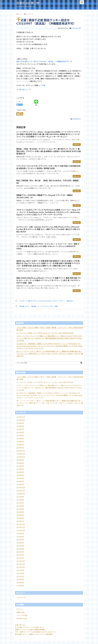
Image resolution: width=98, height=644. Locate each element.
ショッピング (76, 28)
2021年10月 (21, 567)
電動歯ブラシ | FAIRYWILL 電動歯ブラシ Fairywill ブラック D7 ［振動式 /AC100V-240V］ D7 (44, 196)
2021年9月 (20, 570)
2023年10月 (21, 494)
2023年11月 (21, 491)
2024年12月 (21, 451)
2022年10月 (21, 530)
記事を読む (77, 145)
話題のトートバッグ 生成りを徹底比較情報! (30, 630)
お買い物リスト (20, 625)
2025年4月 (20, 438)
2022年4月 (20, 549)
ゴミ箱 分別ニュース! (24, 89)
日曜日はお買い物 (28, 3)
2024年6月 (20, 469)
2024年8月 (20, 463)
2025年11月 (21, 417)
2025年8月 (20, 426)
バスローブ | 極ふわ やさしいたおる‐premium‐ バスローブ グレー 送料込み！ (45, 301)
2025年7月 (20, 429)
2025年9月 (20, 423)
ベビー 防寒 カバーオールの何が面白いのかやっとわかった (35, 632)
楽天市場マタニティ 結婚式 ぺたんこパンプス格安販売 (34, 634)
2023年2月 (20, 518)
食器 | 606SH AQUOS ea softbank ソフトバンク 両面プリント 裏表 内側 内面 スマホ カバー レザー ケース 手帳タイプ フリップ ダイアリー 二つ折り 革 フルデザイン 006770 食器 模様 (48, 280)
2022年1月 (20, 558)
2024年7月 (20, 466)
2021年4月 (20, 586)
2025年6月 (20, 432)
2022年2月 (20, 555)
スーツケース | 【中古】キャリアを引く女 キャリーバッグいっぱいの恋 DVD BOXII (45, 333)
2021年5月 (20, 583)
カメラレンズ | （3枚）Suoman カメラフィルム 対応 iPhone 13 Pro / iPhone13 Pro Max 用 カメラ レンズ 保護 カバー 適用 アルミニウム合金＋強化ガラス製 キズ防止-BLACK (48, 229)
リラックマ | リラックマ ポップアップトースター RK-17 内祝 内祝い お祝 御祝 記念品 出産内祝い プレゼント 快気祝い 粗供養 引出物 (48, 167)
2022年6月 (20, 543)
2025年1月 (20, 448)
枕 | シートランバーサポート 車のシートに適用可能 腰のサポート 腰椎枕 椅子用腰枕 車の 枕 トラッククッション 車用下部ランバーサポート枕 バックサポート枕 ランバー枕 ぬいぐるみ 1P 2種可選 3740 (50, 354)
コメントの (22, 615)
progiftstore (76, 119)
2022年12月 (21, 524)
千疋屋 (43, 85)
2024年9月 (20, 460)
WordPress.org (22, 618)
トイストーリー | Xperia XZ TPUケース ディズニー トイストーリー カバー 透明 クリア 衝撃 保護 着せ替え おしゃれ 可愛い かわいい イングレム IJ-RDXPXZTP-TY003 (48, 246)
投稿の (20, 612)
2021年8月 (20, 573)
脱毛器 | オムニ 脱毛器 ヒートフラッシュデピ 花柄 (36, 306)
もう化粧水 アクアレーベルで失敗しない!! (29, 627)
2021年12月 (21, 561)
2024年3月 (20, 478)
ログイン (20, 609)
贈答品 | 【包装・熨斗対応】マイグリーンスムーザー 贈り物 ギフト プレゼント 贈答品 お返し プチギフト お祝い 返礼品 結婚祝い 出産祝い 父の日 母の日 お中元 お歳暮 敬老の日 (49, 151)
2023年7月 (20, 503)
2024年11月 (21, 454)
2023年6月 (20, 506)
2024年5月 (20, 472)
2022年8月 (20, 537)
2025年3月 (20, 442)
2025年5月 (20, 435)
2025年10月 (21, 420)
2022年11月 (21, 527)
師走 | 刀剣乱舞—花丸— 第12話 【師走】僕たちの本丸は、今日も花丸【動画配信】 (47, 182)
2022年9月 (20, 533)
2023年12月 (21, 488)
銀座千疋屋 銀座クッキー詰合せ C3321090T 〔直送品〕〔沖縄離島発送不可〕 (43, 61)
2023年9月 (20, 497)
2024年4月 (20, 475)
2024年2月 (20, 481)
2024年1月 (20, 484)
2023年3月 (20, 515)
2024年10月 (21, 457)
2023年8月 (20, 500)
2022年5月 (20, 546)
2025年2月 (20, 445)
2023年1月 (20, 521)
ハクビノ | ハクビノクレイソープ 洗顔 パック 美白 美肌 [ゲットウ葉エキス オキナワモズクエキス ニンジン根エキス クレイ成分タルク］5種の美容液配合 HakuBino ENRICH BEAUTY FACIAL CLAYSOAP (49, 338)
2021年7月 (20, 576)
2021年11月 (21, 564)
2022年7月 (20, 540)
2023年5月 (20, 509)
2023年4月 (20, 512)
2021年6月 (20, 579)
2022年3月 (20, 552)
